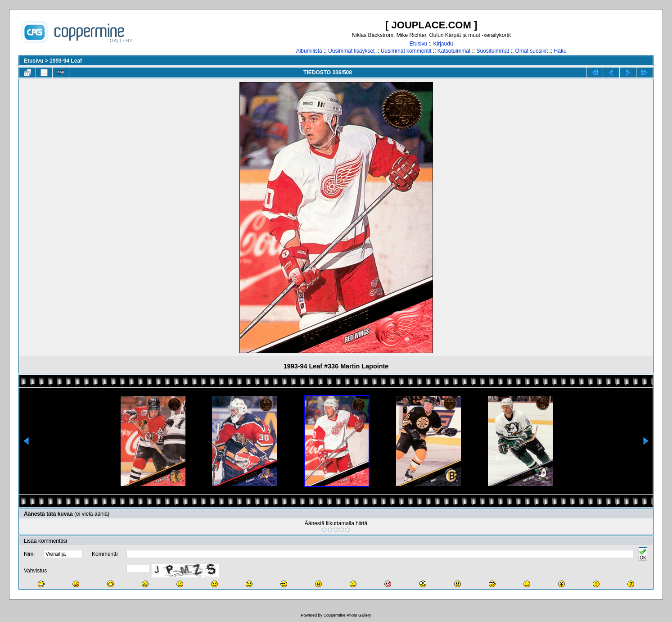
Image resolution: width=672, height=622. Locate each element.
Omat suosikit (532, 51)
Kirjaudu (443, 44)
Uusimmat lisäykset (351, 51)
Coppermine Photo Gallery (347, 615)
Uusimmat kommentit (406, 51)
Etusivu (418, 44)
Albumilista (309, 51)
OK (643, 554)
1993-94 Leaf (66, 61)
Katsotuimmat (454, 51)
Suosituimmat (493, 51)
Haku (560, 51)
